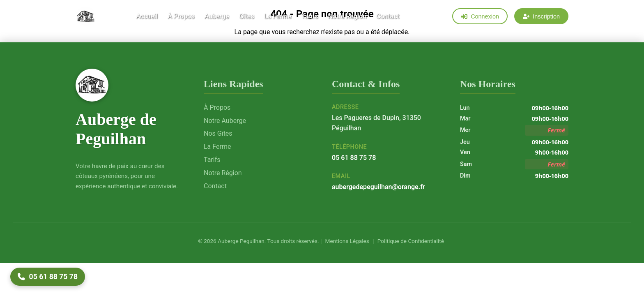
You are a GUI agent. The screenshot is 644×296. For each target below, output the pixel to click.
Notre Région (347, 17)
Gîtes (247, 17)
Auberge (216, 17)
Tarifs (309, 17)
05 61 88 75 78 (354, 158)
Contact (388, 17)
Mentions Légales (346, 241)
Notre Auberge (225, 121)
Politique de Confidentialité (410, 241)
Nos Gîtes (218, 133)
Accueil (147, 17)
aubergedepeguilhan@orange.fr (378, 187)
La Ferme (278, 17)
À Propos (181, 17)
